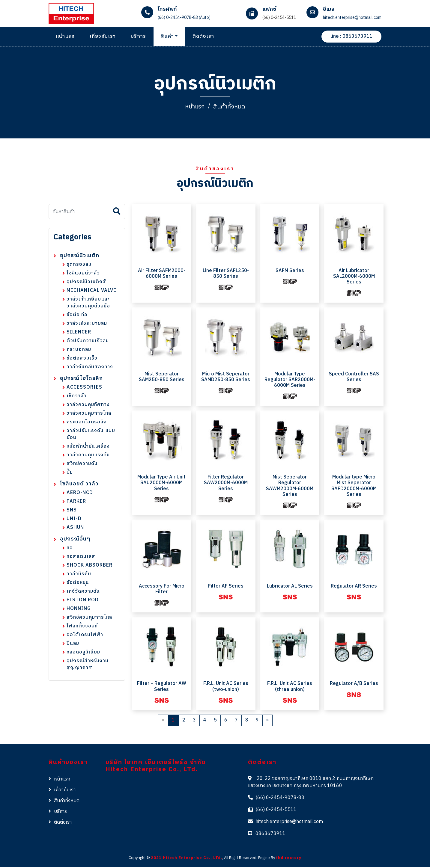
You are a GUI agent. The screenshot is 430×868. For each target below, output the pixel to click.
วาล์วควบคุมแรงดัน (88, 456)
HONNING (79, 610)
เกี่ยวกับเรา (103, 36)
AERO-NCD (80, 494)
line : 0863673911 (351, 36)
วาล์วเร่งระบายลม (87, 325)
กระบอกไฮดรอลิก (87, 423)
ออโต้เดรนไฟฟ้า (85, 636)
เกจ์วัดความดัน (83, 592)
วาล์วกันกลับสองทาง (90, 368)
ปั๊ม (70, 474)
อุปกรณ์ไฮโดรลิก (81, 380)
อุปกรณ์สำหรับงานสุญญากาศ (88, 665)
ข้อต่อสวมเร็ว (82, 359)
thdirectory (289, 859)
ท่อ (70, 549)
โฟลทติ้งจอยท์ (82, 627)
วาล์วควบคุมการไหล (89, 415)
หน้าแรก (65, 36)
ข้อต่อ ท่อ (77, 316)
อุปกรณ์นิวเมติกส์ (86, 283)
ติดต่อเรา (203, 36)
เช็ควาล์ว (77, 397)
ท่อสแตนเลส (81, 558)
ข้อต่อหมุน (78, 584)
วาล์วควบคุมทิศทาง (88, 406)
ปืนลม (73, 645)
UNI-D (74, 520)
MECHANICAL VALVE (91, 292)
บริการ (138, 36)
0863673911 (270, 835)
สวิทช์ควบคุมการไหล (89, 619)
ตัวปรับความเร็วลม (88, 342)
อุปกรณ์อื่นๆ (75, 540)
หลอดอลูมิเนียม (83, 653)
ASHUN (75, 529)
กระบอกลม (79, 351)
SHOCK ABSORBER (90, 566)
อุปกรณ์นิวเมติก (80, 257)
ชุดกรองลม (79, 266)
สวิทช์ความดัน (82, 465)
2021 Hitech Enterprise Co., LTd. (187, 859)
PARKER (76, 503)
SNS (72, 511)
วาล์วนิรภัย (79, 575)
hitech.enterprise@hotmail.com (289, 823)
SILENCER (79, 333)
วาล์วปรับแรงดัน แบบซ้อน (91, 435)
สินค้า (167, 36)
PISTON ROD (83, 601)
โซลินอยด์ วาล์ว (79, 485)
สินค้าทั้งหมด (231, 107)
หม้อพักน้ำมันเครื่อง (88, 447)
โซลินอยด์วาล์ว (83, 274)
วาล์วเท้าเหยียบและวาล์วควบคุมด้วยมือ (88, 304)
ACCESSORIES (84, 388)
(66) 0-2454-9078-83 (280, 799)
